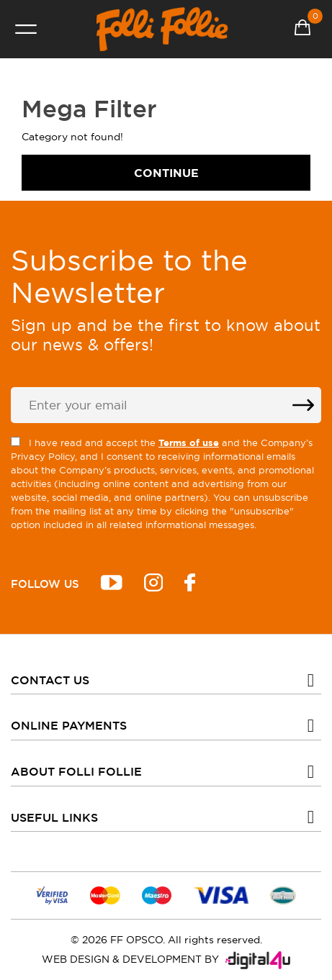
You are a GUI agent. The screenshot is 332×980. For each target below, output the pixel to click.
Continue (166, 173)
